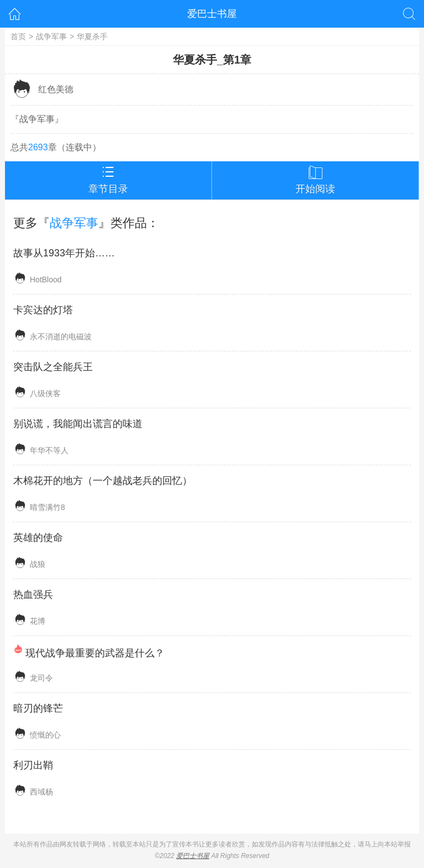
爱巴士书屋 (212, 14)
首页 (18, 36)
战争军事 (51, 36)
